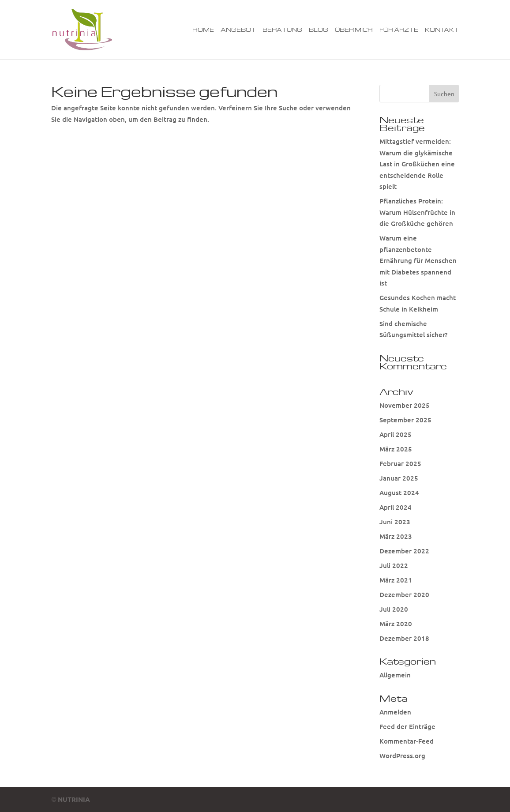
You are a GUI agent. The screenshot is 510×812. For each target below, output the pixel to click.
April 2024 (396, 507)
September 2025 (405, 420)
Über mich (354, 30)
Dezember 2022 (404, 551)
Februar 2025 (400, 463)
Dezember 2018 (404, 638)
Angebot (238, 30)
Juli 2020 (394, 609)
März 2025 (396, 449)
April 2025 (396, 434)
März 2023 (396, 536)
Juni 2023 (395, 522)
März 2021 (396, 580)
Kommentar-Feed (407, 741)
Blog (319, 30)
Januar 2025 (399, 478)
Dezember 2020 (404, 594)
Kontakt (442, 30)
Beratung (282, 30)
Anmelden (395, 712)
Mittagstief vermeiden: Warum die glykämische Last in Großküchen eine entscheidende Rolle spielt (417, 164)
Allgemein (395, 675)
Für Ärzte (399, 30)
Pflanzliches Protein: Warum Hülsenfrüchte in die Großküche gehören (417, 212)
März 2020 (396, 624)
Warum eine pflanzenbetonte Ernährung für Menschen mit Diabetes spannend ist (418, 260)
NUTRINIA (74, 799)
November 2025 (405, 405)
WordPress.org (402, 756)
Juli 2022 (394, 565)
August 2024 (399, 492)
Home (203, 30)
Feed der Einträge (407, 726)
